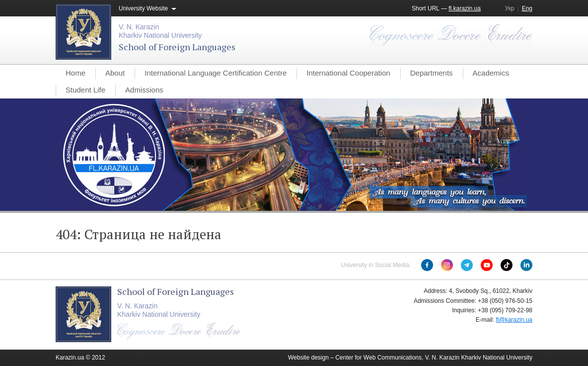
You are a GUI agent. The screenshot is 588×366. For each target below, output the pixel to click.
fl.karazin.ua (465, 8)
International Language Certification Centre (216, 73)
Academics (491, 73)
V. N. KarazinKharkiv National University (160, 31)
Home (75, 73)
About (115, 73)
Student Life (85, 90)
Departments (432, 73)
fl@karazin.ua (514, 320)
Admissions (144, 90)
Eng (527, 8)
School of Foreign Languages (177, 47)
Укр (510, 8)
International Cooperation (348, 73)
